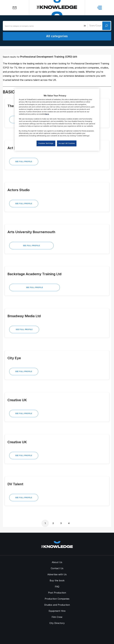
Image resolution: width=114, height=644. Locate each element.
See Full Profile (24, 161)
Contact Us (57, 568)
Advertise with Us (57, 574)
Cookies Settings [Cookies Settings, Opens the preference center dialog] (46, 143)
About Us (57, 562)
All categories (57, 36)
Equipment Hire (57, 611)
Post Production (57, 593)
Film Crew (57, 617)
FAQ (57, 587)
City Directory (57, 623)
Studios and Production (57, 605)
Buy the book (57, 580)
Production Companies (57, 599)
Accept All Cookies (67, 143)
